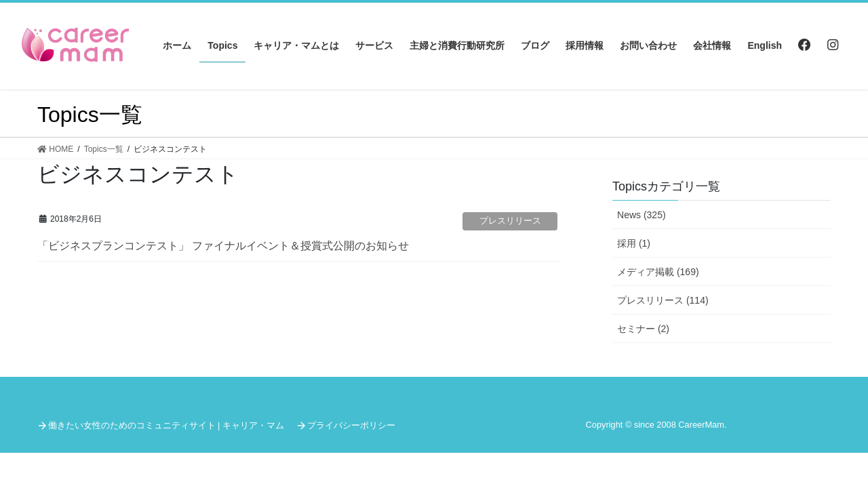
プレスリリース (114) (663, 300)
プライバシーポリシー (351, 425)
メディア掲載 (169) (658, 272)
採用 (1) (634, 243)
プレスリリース (510, 221)
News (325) (642, 215)
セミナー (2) (643, 329)
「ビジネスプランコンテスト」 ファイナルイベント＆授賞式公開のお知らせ (223, 246)
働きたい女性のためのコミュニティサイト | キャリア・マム (166, 425)
